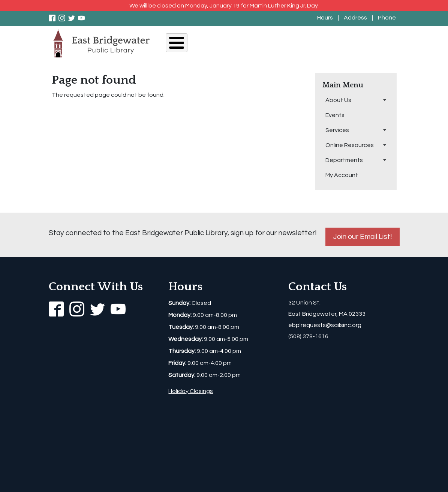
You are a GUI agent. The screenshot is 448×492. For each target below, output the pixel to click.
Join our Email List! (363, 237)
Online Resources (289, 44)
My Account (384, 44)
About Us (183, 44)
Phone (387, 18)
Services (244, 44)
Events (214, 44)
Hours (325, 18)
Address (355, 18)
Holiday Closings (191, 391)
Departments (340, 44)
